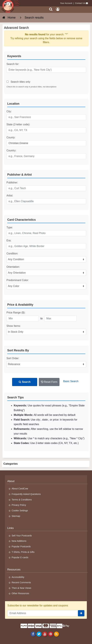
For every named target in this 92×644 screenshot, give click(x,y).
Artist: (10, 196)
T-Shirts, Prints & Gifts (23, 552)
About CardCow (20, 489)
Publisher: (12, 183)
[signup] (81, 613)
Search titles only (18, 82)
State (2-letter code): (18, 124)
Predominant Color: (18, 280)
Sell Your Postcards (22, 536)
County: (11, 137)
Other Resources (20, 593)
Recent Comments (21, 582)
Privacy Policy (19, 505)
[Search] (51, 9)
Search (25, 382)
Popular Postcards (21, 547)
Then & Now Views (21, 588)
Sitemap (16, 516)
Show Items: (14, 326)
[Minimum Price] (23, 319)
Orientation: (13, 267)
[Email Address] (43, 613)
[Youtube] (45, 634)
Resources (14, 570)
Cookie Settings (20, 511)
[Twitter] (39, 634)
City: (9, 111)
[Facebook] (33, 634)
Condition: (12, 253)
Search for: (13, 64)
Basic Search (71, 381)
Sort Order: (13, 358)
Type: (10, 227)
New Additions (19, 541)
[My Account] (58, 9)
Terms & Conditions (22, 500)
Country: (11, 150)
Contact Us (80, 3)
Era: (9, 240)
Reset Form (49, 382)
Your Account (66, 3)
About (11, 481)
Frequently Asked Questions (26, 494)
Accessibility (18, 577)
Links (11, 528)
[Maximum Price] (60, 319)
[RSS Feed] (57, 634)
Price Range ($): (16, 313)
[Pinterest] (51, 634)
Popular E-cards (20, 557)
